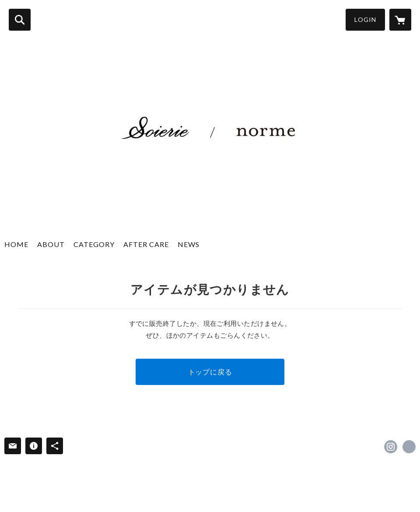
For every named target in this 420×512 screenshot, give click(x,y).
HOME (16, 244)
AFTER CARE (146, 244)
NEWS (189, 244)
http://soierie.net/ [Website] (409, 447)
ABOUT (51, 244)
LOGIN (365, 19)
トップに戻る (210, 372)
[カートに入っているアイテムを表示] (400, 20)
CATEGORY (94, 244)
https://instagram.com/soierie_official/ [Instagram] (391, 447)
